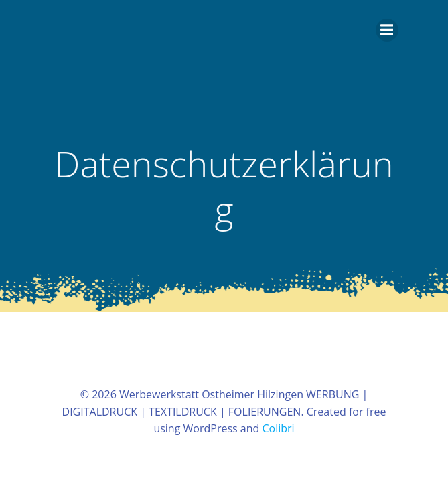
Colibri (278, 428)
